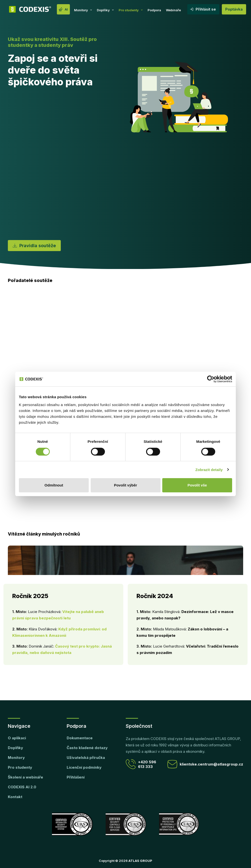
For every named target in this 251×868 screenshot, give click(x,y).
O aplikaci (17, 738)
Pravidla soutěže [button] (34, 246)
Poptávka (234, 9)
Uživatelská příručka (86, 758)
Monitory (83, 10)
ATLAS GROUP (140, 861)
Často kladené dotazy (87, 748)
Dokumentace (80, 738)
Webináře (173, 10)
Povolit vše (197, 485)
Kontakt (15, 797)
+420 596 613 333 (141, 764)
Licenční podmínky (84, 767)
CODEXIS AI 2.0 (22, 787)
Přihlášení (76, 777)
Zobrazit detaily (209, 470)
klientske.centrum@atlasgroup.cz (205, 764)
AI (66, 9)
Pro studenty (131, 10)
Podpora (154, 10)
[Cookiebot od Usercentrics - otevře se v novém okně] (211, 379)
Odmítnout (54, 485)
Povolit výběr (125, 485)
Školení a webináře (25, 777)
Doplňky (105, 10)
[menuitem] (63, 9)
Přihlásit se (206, 9)
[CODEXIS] (30, 9)
